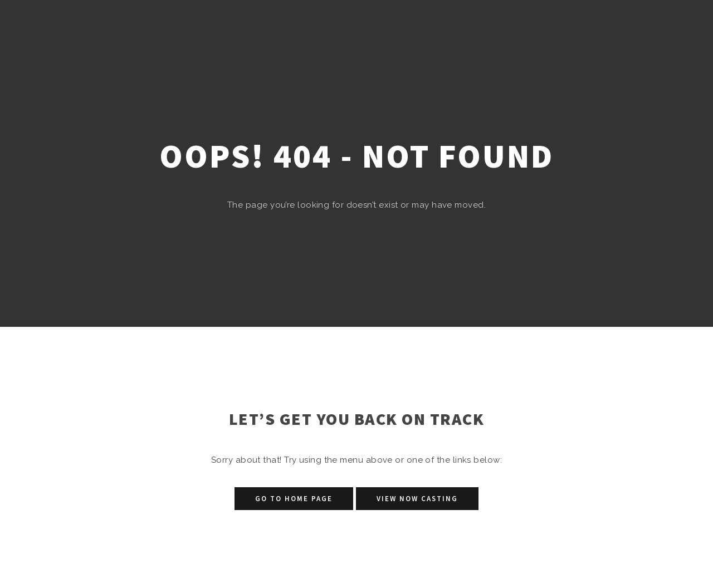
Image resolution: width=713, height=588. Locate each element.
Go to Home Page (294, 499)
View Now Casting (417, 499)
